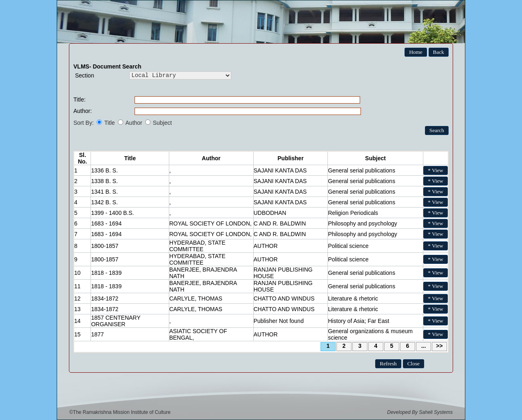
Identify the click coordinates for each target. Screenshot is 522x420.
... (424, 346)
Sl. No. (83, 158)
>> (439, 346)
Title (110, 123)
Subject (163, 123)
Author (134, 123)
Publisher (291, 158)
